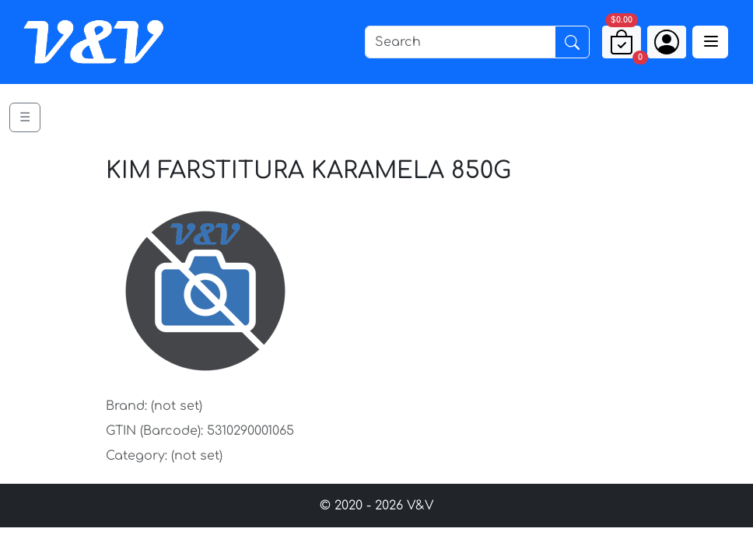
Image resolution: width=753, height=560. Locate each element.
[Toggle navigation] (710, 42)
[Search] (460, 42)
